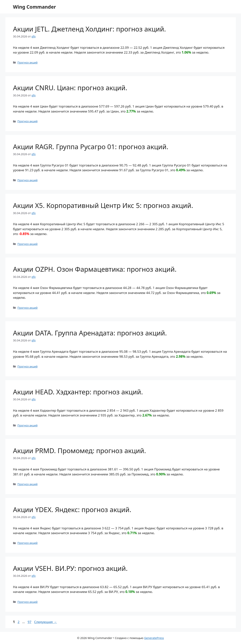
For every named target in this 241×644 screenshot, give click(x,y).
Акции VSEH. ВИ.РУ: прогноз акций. (70, 568)
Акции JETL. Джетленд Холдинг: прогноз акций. (89, 29)
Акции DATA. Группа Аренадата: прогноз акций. (90, 333)
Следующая (46, 622)
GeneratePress (154, 638)
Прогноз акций (28, 62)
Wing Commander (35, 7)
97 (30, 622)
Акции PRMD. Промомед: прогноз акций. (80, 451)
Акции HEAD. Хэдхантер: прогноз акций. (78, 392)
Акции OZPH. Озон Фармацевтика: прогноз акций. (95, 269)
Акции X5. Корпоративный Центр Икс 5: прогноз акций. (103, 205)
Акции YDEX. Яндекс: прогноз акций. (72, 509)
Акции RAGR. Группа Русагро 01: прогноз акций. (91, 147)
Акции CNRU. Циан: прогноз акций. (70, 88)
